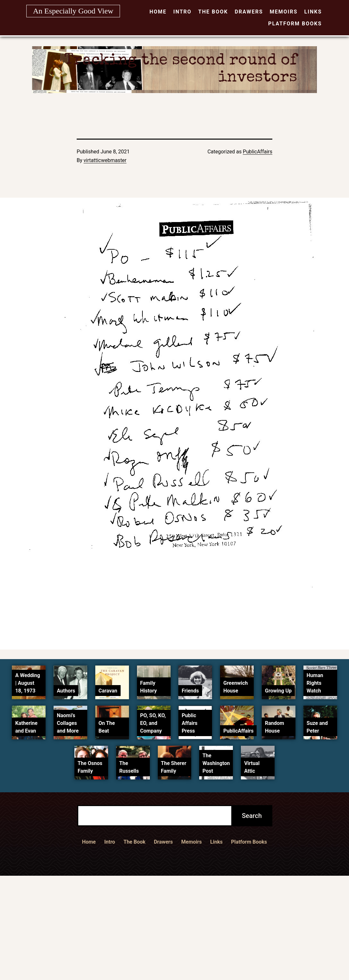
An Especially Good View (73, 11)
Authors (66, 691)
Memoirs (284, 12)
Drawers (249, 12)
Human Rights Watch (315, 683)
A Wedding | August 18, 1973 (27, 683)
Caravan (108, 691)
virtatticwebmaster (105, 160)
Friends (190, 691)
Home (158, 12)
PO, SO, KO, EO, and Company (153, 723)
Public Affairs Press (189, 723)
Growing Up (278, 691)
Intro (182, 12)
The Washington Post (216, 763)
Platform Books (295, 24)
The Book (213, 12)
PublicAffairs (258, 152)
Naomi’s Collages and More (68, 723)
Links (313, 12)
